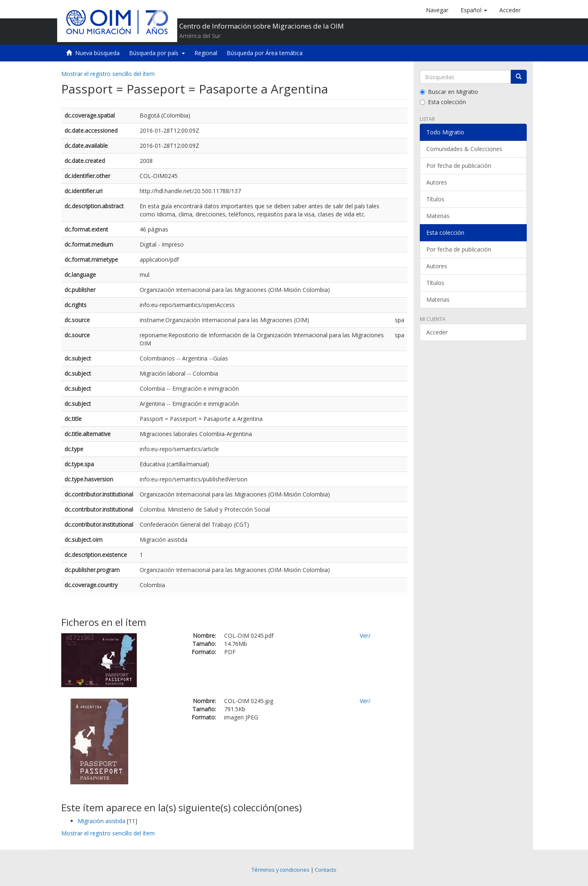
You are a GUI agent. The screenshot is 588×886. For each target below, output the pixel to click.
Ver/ (365, 636)
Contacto (326, 870)
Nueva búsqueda (97, 53)
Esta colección (443, 102)
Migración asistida (101, 821)
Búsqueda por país (157, 53)
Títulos (435, 199)
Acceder (437, 332)
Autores (437, 182)
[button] (474, 10)
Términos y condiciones (281, 870)
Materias (438, 216)
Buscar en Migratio (449, 92)
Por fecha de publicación (459, 166)
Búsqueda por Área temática (265, 53)
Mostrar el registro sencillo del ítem (108, 74)
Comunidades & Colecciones (464, 149)
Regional (206, 53)
